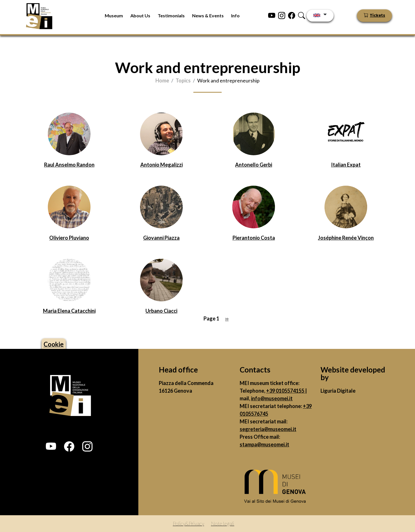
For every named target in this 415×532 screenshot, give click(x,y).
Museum (114, 15)
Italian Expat (346, 165)
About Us (140, 15)
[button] (51, 446)
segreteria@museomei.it (268, 429)
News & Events (208, 15)
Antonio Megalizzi (162, 165)
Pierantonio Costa (254, 238)
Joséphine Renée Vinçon (346, 238)
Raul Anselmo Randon (69, 165)
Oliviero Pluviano (69, 238)
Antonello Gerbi (254, 165)
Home (162, 80)
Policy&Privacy (188, 523)
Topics (183, 80)
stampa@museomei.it (264, 444)
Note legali (223, 523)
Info (235, 15)
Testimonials (171, 15)
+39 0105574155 (286, 391)
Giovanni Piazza (161, 238)
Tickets (377, 16)
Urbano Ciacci (161, 311)
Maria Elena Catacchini (69, 311)
